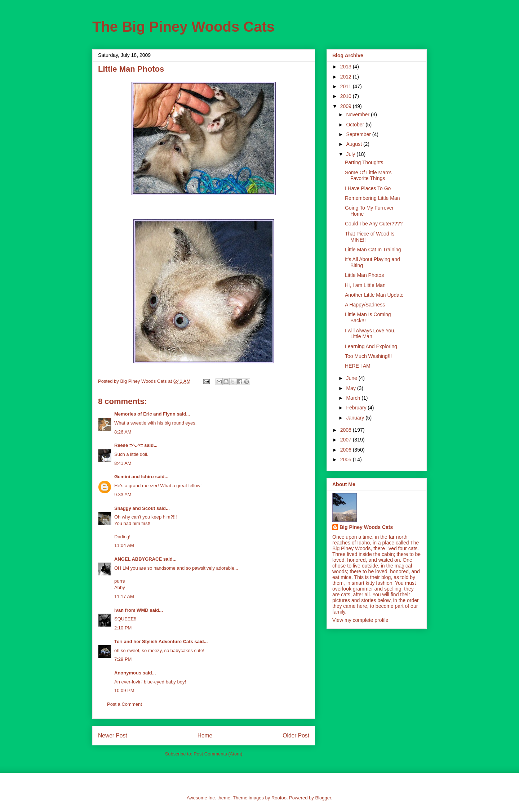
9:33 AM (123, 495)
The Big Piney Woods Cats (183, 27)
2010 (347, 96)
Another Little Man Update (374, 295)
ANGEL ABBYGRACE (138, 559)
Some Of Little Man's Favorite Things (368, 176)
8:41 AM (123, 463)
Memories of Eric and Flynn (145, 414)
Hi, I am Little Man (365, 285)
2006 (347, 450)
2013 (347, 67)
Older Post (296, 735)
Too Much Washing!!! (368, 356)
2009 (347, 106)
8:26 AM (123, 432)
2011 (347, 86)
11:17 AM (124, 596)
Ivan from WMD (131, 610)
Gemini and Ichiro (134, 477)
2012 (347, 77)
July (351, 154)
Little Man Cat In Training (373, 250)
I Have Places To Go (368, 188)
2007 (347, 440)
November (358, 115)
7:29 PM (123, 659)
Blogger (323, 798)
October (356, 125)
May (351, 388)
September (359, 134)
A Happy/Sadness (365, 305)
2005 (347, 459)
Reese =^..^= (129, 445)
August (354, 144)
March (354, 398)
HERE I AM (358, 366)
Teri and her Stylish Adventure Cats (154, 641)
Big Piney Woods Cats (366, 527)
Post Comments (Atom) (218, 754)
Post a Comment (125, 704)
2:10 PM (123, 628)
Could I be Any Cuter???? (374, 224)
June (352, 378)
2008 (347, 430)
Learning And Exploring (371, 346)
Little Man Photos (364, 275)
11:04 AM (124, 545)
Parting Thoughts (364, 162)
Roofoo (279, 798)
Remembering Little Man (372, 198)
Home (205, 735)
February (357, 408)
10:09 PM (124, 690)
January (356, 418)
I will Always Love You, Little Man (370, 334)
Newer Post (113, 735)
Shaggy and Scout (135, 508)
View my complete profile (360, 620)
